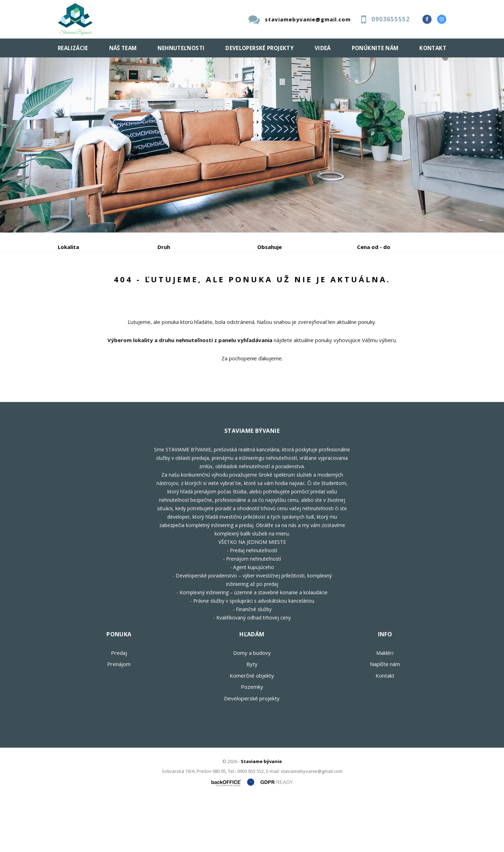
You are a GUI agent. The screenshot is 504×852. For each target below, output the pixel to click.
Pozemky (252, 740)
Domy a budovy (252, 706)
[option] (252, 145)
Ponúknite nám (375, 48)
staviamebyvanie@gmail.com (308, 19)
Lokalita (68, 247)
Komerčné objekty (252, 729)
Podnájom (204, 283)
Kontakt (433, 48)
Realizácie (73, 48)
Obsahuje (269, 247)
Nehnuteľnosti (181, 48)
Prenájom (122, 283)
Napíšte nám (385, 717)
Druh (164, 247)
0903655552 (391, 19)
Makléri (385, 706)
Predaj (79, 283)
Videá (323, 48)
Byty (252, 717)
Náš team (123, 48)
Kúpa (163, 283)
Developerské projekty (260, 48)
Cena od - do (374, 247)
